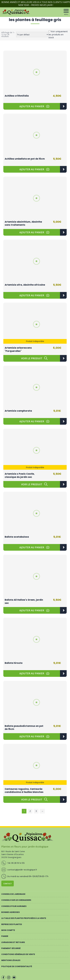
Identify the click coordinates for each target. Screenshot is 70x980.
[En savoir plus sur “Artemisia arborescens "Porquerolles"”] (32, 358)
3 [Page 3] (36, 811)
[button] (32, 106)
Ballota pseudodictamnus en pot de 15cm (24, 728)
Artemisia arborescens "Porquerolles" (18, 349)
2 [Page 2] (30, 811)
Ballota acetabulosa (17, 537)
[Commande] (32, 35)
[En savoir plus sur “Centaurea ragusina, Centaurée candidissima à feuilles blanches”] (32, 800)
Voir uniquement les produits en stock (58, 34)
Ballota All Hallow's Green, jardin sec (24, 601)
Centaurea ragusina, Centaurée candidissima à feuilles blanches (24, 791)
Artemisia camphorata (18, 411)
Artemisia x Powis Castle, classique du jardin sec (20, 475)
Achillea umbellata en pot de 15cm (25, 159)
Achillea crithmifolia (17, 96)
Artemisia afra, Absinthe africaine (25, 285)
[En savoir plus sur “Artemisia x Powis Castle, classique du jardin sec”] (32, 484)
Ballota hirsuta (14, 663)
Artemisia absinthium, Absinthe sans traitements (23, 223)
